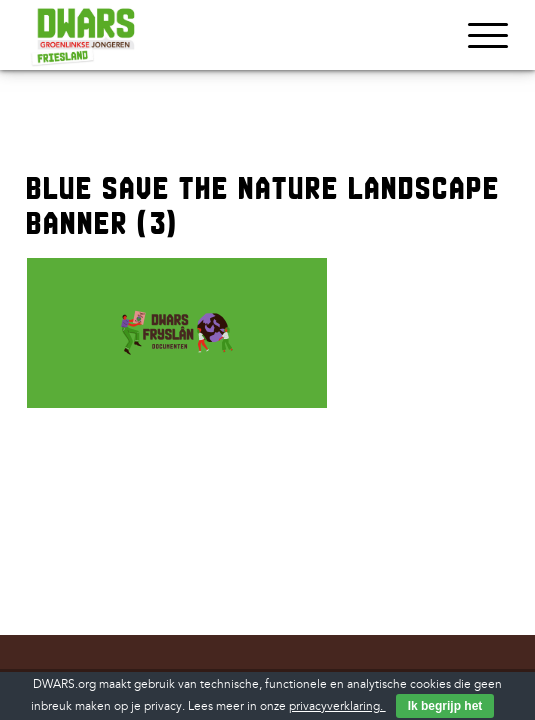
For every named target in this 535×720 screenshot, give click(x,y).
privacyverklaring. (337, 706)
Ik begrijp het (445, 706)
